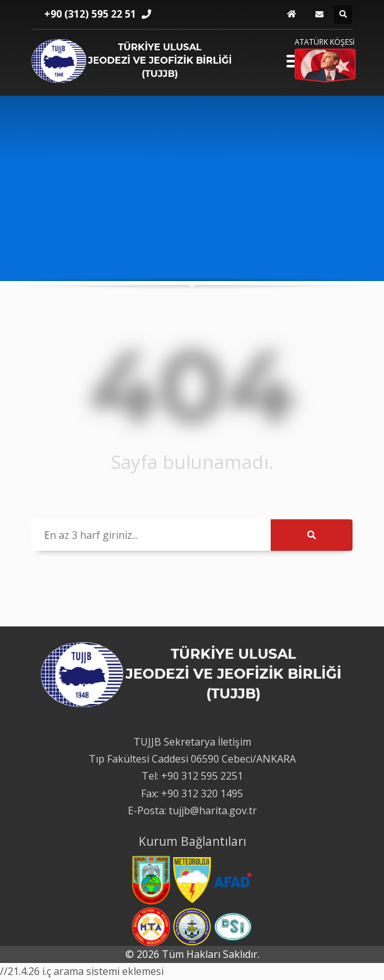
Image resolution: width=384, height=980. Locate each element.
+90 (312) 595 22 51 (90, 14)
